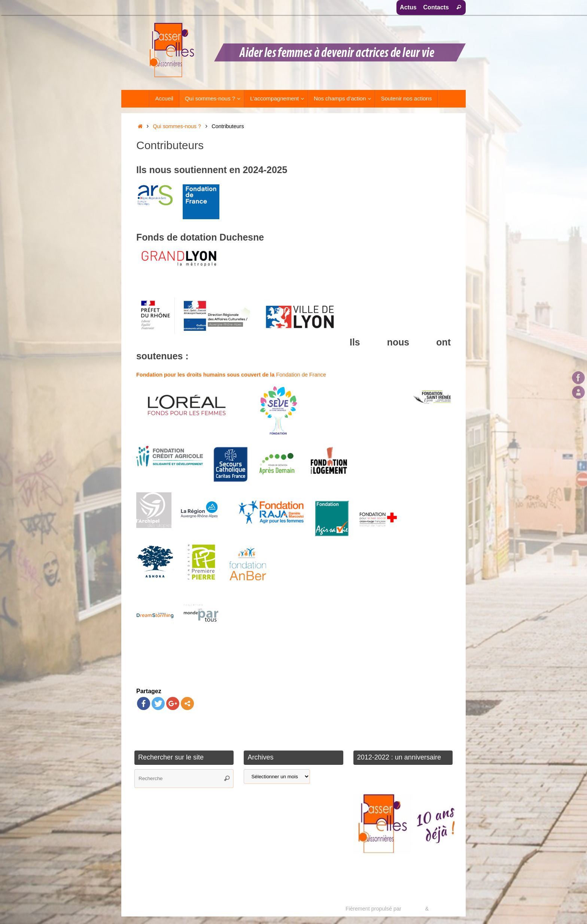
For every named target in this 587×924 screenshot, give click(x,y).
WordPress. (444, 909)
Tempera (413, 909)
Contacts (436, 7)
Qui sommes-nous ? (177, 126)
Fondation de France (231, 375)
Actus (408, 7)
